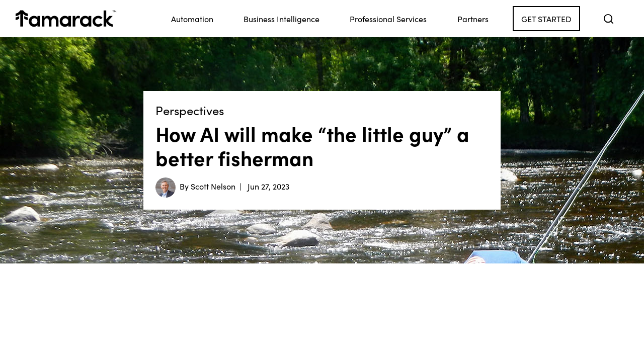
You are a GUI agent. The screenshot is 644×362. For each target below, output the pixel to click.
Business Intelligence (281, 19)
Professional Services (388, 19)
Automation (192, 19)
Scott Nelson (213, 186)
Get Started (546, 19)
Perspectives (190, 110)
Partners (473, 19)
